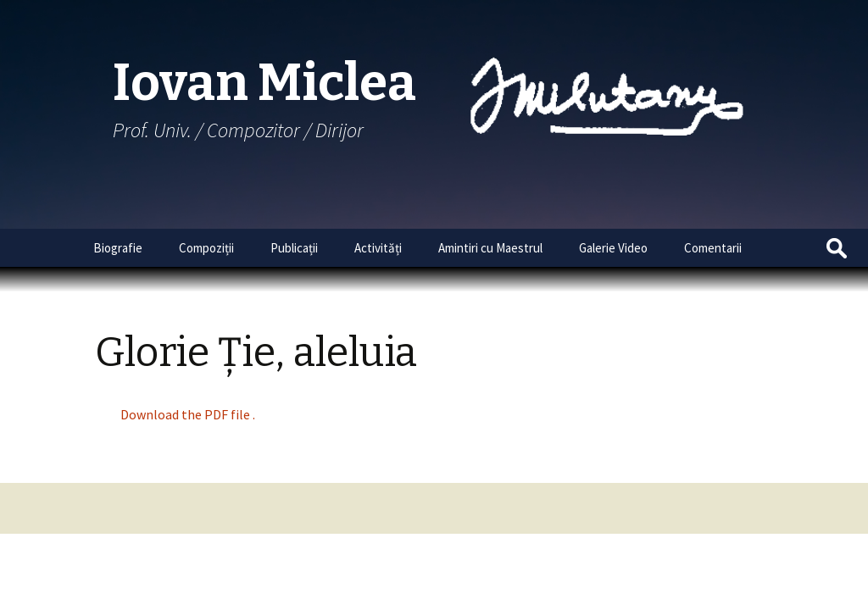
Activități (378, 248)
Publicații (294, 248)
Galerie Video (613, 248)
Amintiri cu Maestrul (490, 248)
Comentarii (713, 248)
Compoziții (206, 248)
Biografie (118, 248)
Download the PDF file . (188, 414)
